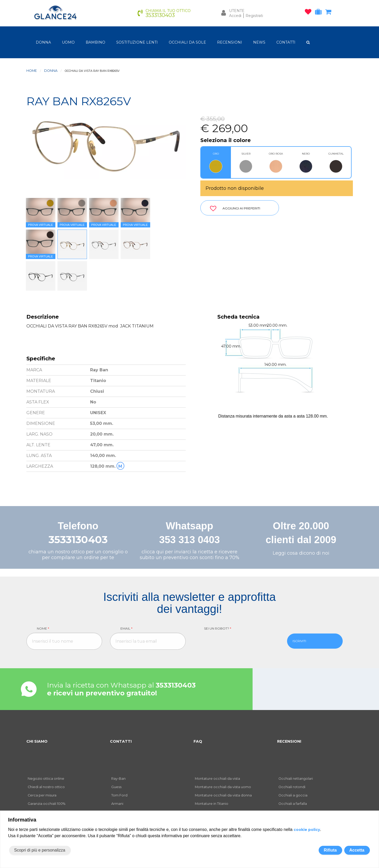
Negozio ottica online (46, 779)
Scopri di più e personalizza (40, 850)
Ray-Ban (118, 779)
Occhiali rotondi (292, 787)
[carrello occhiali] (330, 13)
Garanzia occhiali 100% (46, 804)
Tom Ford (119, 795)
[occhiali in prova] (320, 13)
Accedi (235, 16)
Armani (117, 804)
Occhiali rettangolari (296, 779)
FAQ (198, 741)
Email (126, 628)
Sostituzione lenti (137, 42)
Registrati (254, 16)
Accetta (357, 850)
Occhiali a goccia (293, 795)
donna (43, 42)
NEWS (259, 42)
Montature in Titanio (212, 804)
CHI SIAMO (37, 741)
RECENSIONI (230, 42)
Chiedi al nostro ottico (46, 787)
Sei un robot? (218, 628)
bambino (95, 42)
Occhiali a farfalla (293, 804)
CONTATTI (286, 42)
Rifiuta (330, 850)
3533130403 (78, 540)
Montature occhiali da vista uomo (223, 787)
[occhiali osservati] (309, 13)
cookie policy (307, 830)
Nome (43, 628)
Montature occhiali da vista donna (223, 795)
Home (32, 71)
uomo (68, 42)
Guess (116, 787)
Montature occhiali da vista (217, 779)
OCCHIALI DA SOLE (187, 42)
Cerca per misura (42, 795)
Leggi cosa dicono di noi (301, 553)
